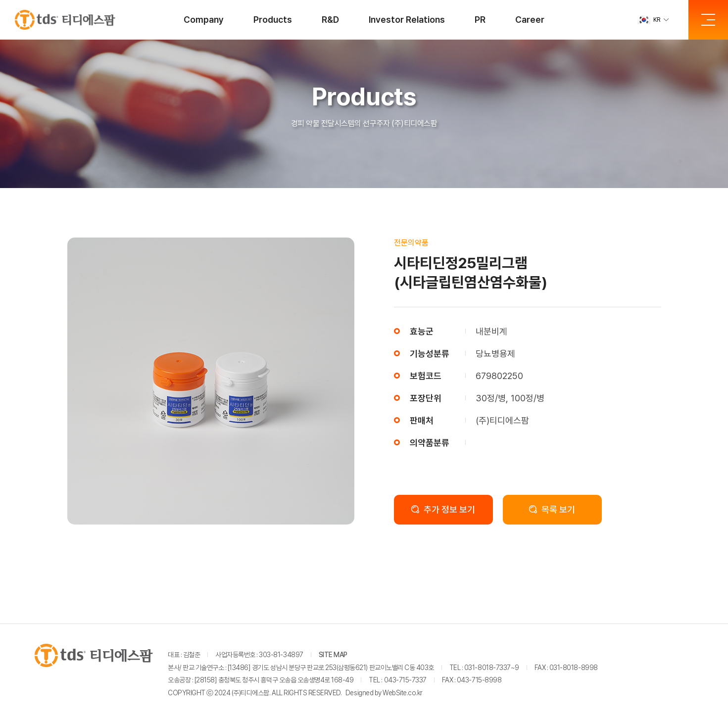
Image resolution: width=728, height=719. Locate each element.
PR (480, 20)
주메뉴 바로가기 (0, 0)
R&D (330, 20)
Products (273, 20)
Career (530, 20)
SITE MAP (333, 655)
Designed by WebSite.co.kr (384, 693)
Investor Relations (407, 20)
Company (204, 20)
